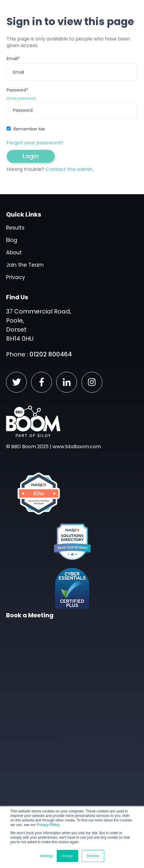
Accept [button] (67, 856)
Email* (13, 59)
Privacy (16, 277)
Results (15, 228)
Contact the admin (69, 169)
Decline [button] (93, 856)
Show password (21, 98)
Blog (12, 240)
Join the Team (25, 265)
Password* (18, 90)
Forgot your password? (35, 143)
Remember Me (29, 129)
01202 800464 (51, 354)
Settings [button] (46, 856)
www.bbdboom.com (77, 447)
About (14, 252)
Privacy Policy (48, 825)
